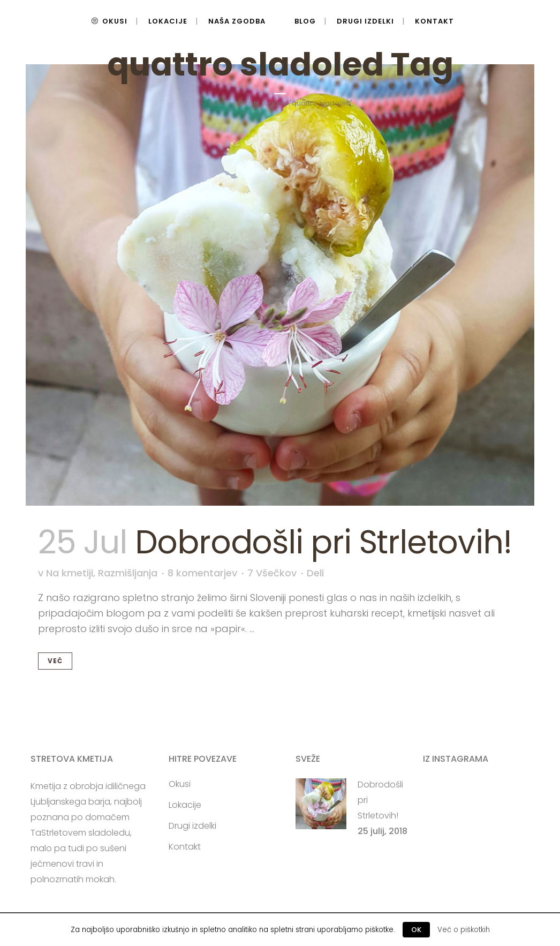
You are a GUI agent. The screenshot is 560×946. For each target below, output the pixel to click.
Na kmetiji (70, 573)
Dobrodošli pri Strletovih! (323, 542)
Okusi (180, 784)
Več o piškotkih (464, 930)
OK (416, 930)
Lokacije (185, 805)
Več (55, 661)
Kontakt (185, 847)
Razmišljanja (128, 573)
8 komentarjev (202, 573)
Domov (221, 103)
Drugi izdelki (192, 826)
